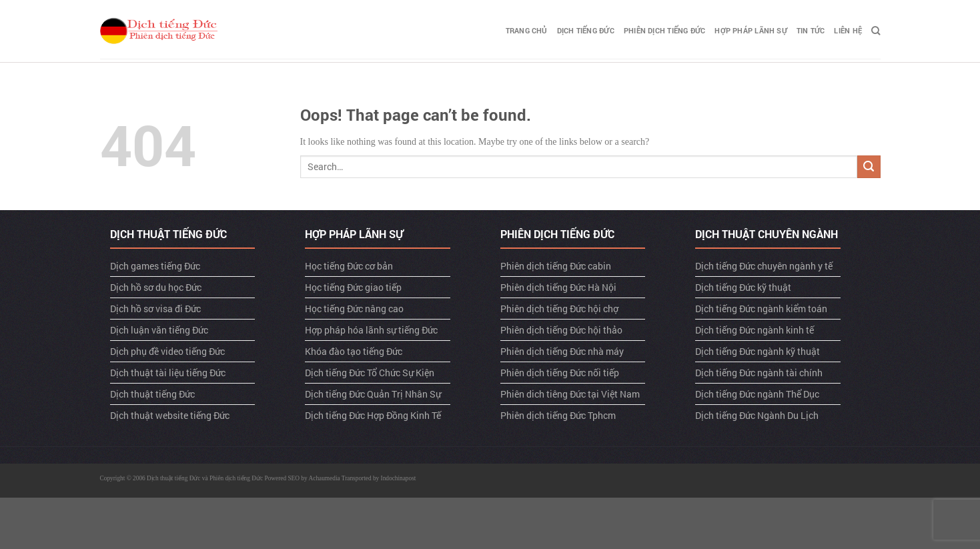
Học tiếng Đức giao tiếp (353, 287)
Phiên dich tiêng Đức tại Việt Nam (570, 394)
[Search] (876, 31)
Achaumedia (325, 478)
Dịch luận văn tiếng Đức (159, 330)
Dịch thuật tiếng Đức (152, 394)
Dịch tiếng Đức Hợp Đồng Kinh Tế (373, 415)
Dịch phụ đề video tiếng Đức (167, 351)
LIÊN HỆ (848, 30)
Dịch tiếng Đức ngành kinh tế (755, 330)
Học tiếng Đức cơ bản (349, 266)
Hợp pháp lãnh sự (751, 30)
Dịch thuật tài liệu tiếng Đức (168, 373)
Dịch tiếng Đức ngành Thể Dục (757, 394)
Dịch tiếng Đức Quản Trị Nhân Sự (373, 394)
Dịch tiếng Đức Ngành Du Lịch (757, 415)
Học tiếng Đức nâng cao (354, 309)
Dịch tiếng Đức (586, 30)
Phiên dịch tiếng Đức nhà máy (562, 351)
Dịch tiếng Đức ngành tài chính (759, 373)
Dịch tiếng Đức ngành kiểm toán (761, 309)
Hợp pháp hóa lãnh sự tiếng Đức (371, 330)
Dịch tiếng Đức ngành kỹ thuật (758, 351)
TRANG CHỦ (527, 30)
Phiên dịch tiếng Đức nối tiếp (560, 373)
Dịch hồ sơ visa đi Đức (155, 309)
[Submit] (869, 167)
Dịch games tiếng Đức (155, 266)
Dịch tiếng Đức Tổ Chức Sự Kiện (370, 373)
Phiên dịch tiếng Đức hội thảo (561, 330)
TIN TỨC (811, 30)
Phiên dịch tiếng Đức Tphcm (558, 415)
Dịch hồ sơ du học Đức (156, 287)
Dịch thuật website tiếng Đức (170, 415)
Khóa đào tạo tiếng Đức (354, 351)
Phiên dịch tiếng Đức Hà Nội (558, 287)
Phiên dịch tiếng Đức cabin (556, 266)
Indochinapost (399, 478)
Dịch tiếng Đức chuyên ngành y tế (764, 266)
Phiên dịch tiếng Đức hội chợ (559, 309)
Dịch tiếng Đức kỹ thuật (743, 287)
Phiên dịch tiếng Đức (664, 30)
